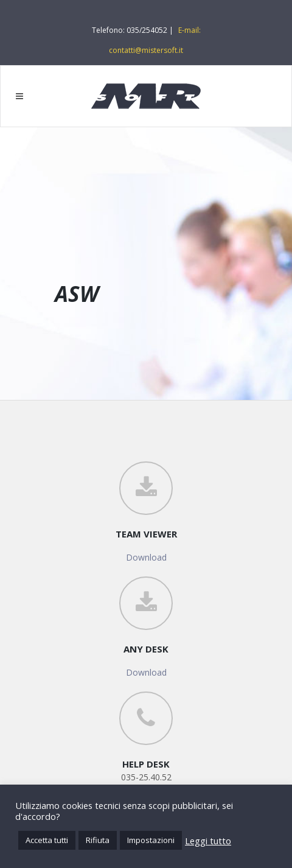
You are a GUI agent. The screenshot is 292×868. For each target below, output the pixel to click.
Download (146, 557)
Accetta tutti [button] (47, 840)
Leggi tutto (208, 841)
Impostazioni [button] (151, 840)
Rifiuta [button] (98, 840)
